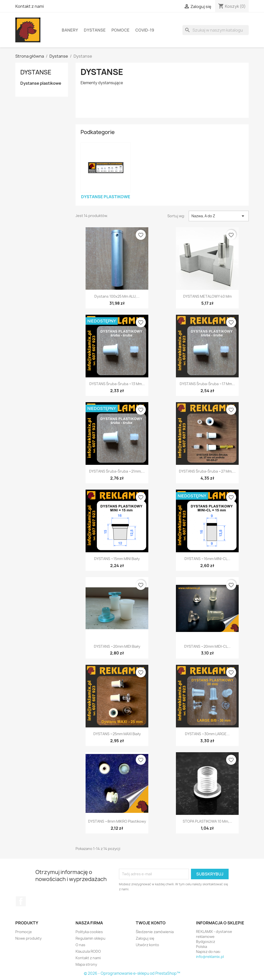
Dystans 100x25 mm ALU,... (117, 296)
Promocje (24, 932)
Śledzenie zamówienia (155, 932)
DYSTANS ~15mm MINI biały (117, 559)
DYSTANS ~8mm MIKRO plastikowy (117, 821)
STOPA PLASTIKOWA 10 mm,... (207, 821)
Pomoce (120, 30)
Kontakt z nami (30, 6)
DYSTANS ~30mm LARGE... (207, 734)
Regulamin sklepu (90, 938)
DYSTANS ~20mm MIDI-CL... (207, 646)
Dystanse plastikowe (41, 83)
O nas (80, 945)
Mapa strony (86, 964)
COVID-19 (145, 30)
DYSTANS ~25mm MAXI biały (117, 734)
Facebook (21, 901)
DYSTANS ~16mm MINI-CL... (207, 559)
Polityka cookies (89, 932)
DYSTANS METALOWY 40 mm (207, 296)
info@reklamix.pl (210, 957)
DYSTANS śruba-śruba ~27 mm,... (207, 471)
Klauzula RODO (88, 951)
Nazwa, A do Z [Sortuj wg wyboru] (219, 216)
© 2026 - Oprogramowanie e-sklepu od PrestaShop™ (132, 973)
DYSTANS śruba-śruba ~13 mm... (117, 384)
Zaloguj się (145, 938)
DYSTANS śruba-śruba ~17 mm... (207, 384)
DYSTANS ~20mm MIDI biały (117, 646)
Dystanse (95, 30)
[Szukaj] (216, 30)
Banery (70, 30)
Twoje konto (151, 923)
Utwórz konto (147, 945)
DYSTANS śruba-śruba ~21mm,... (117, 471)
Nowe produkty (28, 938)
